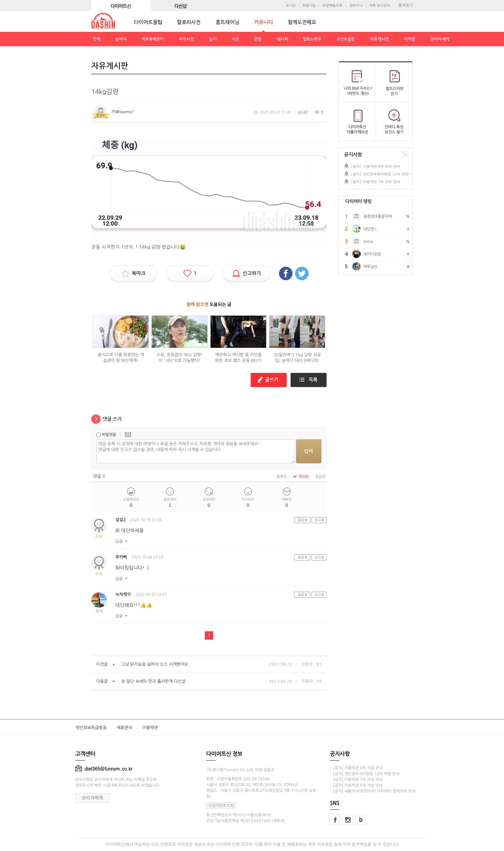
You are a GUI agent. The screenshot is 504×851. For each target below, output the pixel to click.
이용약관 (150, 728)
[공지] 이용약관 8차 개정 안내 (376, 166)
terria (368, 242)
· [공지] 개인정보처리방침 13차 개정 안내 (364, 774)
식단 (235, 39)
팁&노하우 (312, 39)
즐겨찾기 (405, 5)
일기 (213, 39)
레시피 (282, 39)
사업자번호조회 (221, 806)
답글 (119, 541)
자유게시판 (379, 39)
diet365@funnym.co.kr (104, 769)
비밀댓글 (109, 435)
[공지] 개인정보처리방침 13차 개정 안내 (382, 174)
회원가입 (309, 6)
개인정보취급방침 (91, 728)
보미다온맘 (372, 254)
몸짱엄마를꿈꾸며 (378, 217)
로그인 (291, 6)
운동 (258, 39)
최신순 (301, 476)
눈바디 (121, 39)
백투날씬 (371, 267)
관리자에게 (440, 39)
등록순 (282, 476)
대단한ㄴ (371, 229)
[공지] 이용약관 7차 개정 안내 (376, 182)
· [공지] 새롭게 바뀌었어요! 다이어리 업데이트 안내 (373, 791)
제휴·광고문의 (380, 6)
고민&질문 (346, 39)
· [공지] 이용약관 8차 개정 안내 (356, 768)
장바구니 (356, 6)
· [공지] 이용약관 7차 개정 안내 (356, 780)
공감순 (320, 476)
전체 (96, 39)
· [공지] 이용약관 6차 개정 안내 (356, 785)
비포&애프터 (153, 39)
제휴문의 (125, 728)
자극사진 (186, 39)
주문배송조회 (332, 6)
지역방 (410, 39)
